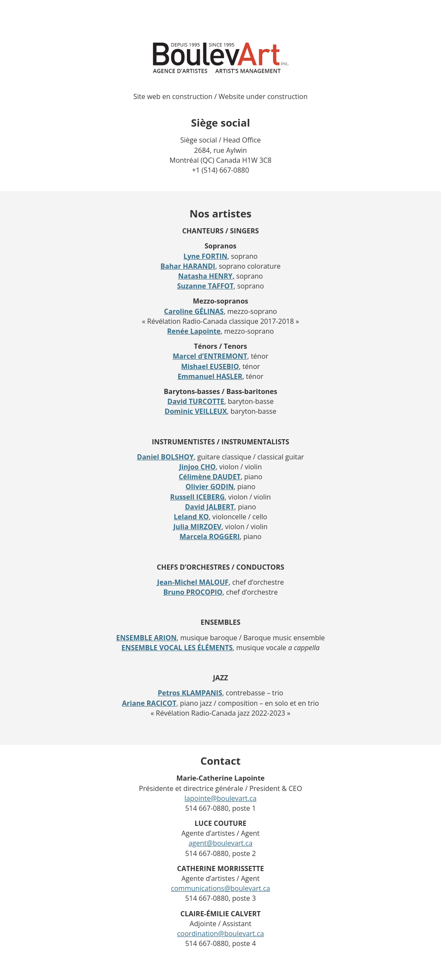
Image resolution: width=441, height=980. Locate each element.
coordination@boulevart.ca (220, 933)
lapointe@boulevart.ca (220, 798)
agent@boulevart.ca (221, 843)
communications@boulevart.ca (220, 888)
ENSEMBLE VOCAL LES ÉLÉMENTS (177, 648)
